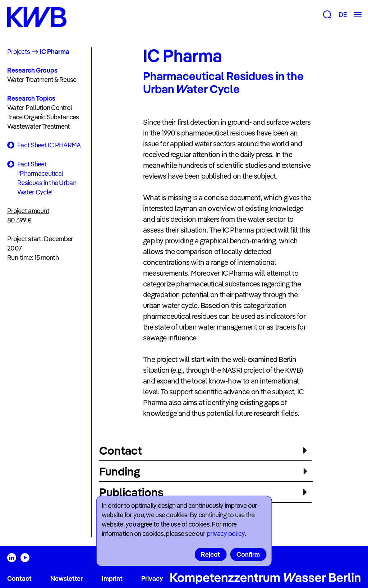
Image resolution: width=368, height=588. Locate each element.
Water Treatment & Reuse (42, 80)
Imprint (112, 578)
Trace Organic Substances (43, 117)
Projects (19, 52)
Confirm (248, 554)
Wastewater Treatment (39, 126)
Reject (210, 554)
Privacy (152, 578)
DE (343, 15)
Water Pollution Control (40, 108)
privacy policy (226, 534)
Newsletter (66, 578)
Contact (19, 578)
